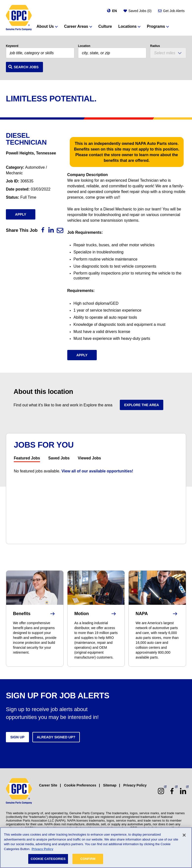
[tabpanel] (96, 471)
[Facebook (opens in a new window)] (172, 791)
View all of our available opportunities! (97, 471)
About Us (45, 26)
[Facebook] (43, 230)
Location (84, 46)
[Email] (60, 230)
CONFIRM (88, 859)
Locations (128, 26)
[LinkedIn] (51, 230)
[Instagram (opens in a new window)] (161, 791)
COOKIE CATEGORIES (48, 859)
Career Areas (76, 26)
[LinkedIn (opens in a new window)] (183, 791)
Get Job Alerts (174, 11)
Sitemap (110, 785)
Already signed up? (56, 737)
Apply (21, 214)
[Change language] (112, 11)
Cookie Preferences (80, 785)
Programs (156, 26)
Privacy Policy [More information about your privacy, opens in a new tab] (42, 849)
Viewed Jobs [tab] (89, 458)
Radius (155, 46)
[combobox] (112, 53)
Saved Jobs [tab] (59, 458)
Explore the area (142, 405)
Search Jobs (26, 67)
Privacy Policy (135, 785)
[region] (96, 848)
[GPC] (19, 18)
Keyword (12, 46)
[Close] (184, 835)
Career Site (48, 785)
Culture (105, 26)
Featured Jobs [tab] (27, 458)
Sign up (17, 737)
